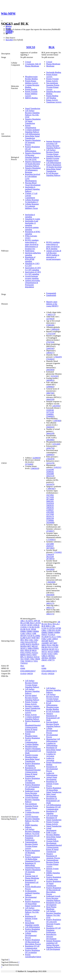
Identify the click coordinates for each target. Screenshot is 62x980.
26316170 (50, 516)
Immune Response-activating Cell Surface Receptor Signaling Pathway (54, 145)
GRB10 (55, 639)
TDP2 (55, 654)
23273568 (50, 514)
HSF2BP (45, 641)
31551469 (56, 444)
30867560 (50, 393)
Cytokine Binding (32, 744)
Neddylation (30, 251)
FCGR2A (52, 635)
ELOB (23, 629)
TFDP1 (27, 659)
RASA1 (35, 653)
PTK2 (23, 653)
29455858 (50, 370)
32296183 (9, 32)
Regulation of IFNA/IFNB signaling (30, 259)
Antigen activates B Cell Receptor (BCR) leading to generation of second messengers (54, 255)
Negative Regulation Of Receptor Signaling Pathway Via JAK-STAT (33, 156)
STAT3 (50, 654)
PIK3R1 (55, 645)
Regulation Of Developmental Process (52, 769)
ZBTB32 (51, 656)
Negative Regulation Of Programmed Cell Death (33, 751)
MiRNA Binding (31, 98)
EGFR (37, 627)
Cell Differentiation (32, 134)
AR (39, 621)
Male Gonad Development (51, 795)
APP (35, 621)
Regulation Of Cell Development (53, 904)
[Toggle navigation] (2, 21)
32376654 (50, 319)
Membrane (50, 66)
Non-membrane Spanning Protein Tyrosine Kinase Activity (53, 86)
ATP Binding (51, 98)
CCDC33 (45, 628)
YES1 (36, 661)
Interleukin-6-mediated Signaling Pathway (32, 189)
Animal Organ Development (52, 778)
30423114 (50, 476)
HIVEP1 (24, 636)
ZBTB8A (52, 658)
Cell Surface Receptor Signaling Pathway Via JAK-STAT (32, 114)
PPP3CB (28, 650)
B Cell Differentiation (52, 704)
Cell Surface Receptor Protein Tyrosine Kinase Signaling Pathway (53, 153)
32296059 (36, 458)
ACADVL (29, 621)
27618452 (50, 359)
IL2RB (23, 638)
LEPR (23, 644)
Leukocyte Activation (50, 759)
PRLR (34, 650)
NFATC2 (24, 648)
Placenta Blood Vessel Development (33, 184)
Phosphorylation (31, 746)
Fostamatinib (51, 293)
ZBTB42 (45, 658)
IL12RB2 (36, 636)
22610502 (56, 406)
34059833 (50, 380)
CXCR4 (31, 627)
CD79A (52, 628)
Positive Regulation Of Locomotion (32, 951)
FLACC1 (53, 637)
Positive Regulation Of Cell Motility (32, 930)
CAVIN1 (38, 623)
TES (22, 659)
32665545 (50, 348)
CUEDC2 (24, 627)
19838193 (50, 506)
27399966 (50, 520)
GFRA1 (29, 633)
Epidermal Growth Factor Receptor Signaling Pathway (32, 793)
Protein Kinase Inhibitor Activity (32, 82)
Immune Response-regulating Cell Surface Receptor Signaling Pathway (54, 944)
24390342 (50, 472)
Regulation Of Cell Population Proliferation (32, 838)
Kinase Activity (52, 100)
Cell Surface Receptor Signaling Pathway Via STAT (32, 831)
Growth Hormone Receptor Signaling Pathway (32, 800)
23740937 (50, 531)
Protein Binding (31, 89)
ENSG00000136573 (49, 671)
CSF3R (29, 625)
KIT (36, 642)
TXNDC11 (29, 661)
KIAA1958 (29, 642)
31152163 (54, 376)
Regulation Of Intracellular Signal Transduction (53, 750)
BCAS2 (44, 624)
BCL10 (23, 623)
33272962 (50, 495)
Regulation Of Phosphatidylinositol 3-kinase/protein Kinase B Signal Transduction (33, 772)
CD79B (58, 628)
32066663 (50, 387)
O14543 (23, 674)
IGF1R (30, 636)
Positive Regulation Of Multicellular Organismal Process (33, 859)
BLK (52, 47)
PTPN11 (29, 653)
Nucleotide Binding (54, 72)
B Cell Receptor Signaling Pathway (53, 174)
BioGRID (9, 40)
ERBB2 (23, 631)
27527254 (51, 334)
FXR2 (44, 639)
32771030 (50, 497)
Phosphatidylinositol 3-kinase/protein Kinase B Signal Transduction (54, 848)
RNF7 (35, 655)
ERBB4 (36, 631)
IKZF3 (51, 641)
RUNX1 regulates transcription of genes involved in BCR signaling (53, 245)
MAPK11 (36, 644)
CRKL (44, 630)
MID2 (44, 645)
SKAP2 (52, 649)
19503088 (50, 474)
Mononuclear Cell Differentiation (53, 740)
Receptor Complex (32, 706)
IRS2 (27, 640)
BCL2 (50, 624)
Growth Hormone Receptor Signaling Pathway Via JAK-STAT (32, 820)
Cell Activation (52, 815)
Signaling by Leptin (33, 219)
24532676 (50, 484)
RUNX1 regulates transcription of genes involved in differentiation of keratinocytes (32, 244)
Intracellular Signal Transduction (32, 137)
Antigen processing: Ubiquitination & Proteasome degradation (33, 284)
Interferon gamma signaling (32, 228)
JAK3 (23, 642)
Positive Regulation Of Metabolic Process (32, 853)
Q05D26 (51, 674)
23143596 (50, 469)
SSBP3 (56, 652)
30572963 (50, 548)
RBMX (23, 655)
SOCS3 (31, 47)
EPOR (33, 629)
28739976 (50, 559)
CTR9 (49, 630)
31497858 (57, 421)
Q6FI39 (30, 674)
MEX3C (35, 646)
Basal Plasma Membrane (51, 908)
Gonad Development (51, 829)
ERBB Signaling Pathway (31, 826)
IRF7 (38, 638)
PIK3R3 (45, 647)
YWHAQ (24, 663)
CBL (53, 626)
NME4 (30, 648)
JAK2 (36, 640)
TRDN (38, 659)
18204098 (50, 523)
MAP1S (28, 644)
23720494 (29, 464)
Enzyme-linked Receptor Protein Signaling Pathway (32, 698)
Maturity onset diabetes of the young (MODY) (52, 304)
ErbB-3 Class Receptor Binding (53, 834)
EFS (54, 630)
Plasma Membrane (53, 64)
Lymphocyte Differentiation (52, 744)
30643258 (50, 399)
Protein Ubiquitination (31, 127)
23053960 (50, 512)
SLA (57, 649)
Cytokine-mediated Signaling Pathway (32, 131)
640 (43, 666)
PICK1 (49, 645)
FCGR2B (45, 637)
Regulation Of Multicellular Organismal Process (33, 865)
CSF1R (23, 625)
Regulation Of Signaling (52, 812)
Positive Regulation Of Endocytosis (54, 878)
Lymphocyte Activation (51, 755)
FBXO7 (45, 635)
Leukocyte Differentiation (52, 774)
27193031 (51, 540)
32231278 (50, 463)
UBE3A (45, 656)
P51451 (44, 674)
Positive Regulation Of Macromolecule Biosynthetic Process (33, 942)
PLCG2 (51, 647)
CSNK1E (36, 625)
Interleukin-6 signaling (30, 216)
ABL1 (23, 621)
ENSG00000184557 (28, 671)
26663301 (50, 501)
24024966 (50, 440)
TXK (22, 661)
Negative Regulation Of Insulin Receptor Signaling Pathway (33, 164)
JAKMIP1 (45, 643)
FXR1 (59, 637)
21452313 (57, 467)
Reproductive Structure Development (51, 937)
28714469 (50, 499)
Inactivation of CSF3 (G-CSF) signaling (33, 269)
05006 (23, 668)
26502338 (50, 518)
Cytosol (28, 62)
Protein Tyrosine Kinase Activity (52, 80)
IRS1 (22, 640)
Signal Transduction (33, 108)
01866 (44, 668)
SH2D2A (30, 657)
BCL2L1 (56, 624)
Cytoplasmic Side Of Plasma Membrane (33, 65)
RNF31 (29, 655)
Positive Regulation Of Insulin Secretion (54, 166)
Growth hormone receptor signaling (32, 277)
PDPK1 (36, 648)
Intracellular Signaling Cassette (32, 924)
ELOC (28, 629)
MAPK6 (24, 646)
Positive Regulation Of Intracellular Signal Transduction (33, 904)
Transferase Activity (54, 102)
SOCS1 (44, 652)
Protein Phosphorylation (31, 735)
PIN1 (22, 650)
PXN (56, 647)
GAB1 (23, 633)
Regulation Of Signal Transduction (54, 819)
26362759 (50, 448)
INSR (34, 638)
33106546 (50, 410)
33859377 (50, 353)
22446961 (50, 414)
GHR (34, 633)
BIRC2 (48, 626)
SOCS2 (37, 657)
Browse (9, 26)
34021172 (51, 314)
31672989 (50, 544)
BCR (43, 626)
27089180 (50, 325)
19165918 (50, 503)
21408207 (50, 510)
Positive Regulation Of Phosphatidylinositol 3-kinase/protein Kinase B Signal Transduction (33, 726)
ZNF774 (51, 660)
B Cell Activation (53, 711)
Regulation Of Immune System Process (31, 918)
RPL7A (23, 657)
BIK (28, 623)
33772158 (50, 412)
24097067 (51, 489)
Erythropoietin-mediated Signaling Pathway (32, 893)
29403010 (35, 468)
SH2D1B (45, 649)
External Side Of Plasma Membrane (32, 877)
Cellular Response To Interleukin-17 (32, 201)
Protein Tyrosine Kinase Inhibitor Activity (31, 94)
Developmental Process (31, 898)
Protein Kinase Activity (52, 76)
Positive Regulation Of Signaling (32, 765)
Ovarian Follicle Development (52, 842)
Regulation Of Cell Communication (32, 947)
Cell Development (53, 949)
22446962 (50, 416)
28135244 (50, 557)
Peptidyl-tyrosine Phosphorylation (53, 159)
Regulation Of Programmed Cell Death (32, 882)
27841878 (58, 357)
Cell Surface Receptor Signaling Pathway (32, 691)
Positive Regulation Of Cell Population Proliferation (32, 787)
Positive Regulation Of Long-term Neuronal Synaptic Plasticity (54, 923)
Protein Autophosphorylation (33, 956)
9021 (22, 666)
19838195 (50, 508)
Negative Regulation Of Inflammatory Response (33, 170)
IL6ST (28, 638)
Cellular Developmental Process (31, 935)
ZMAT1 (45, 660)
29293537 (50, 546)
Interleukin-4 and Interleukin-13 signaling (32, 223)
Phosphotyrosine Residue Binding (31, 78)
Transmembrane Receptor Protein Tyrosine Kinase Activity (31, 845)
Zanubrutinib (51, 295)
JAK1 (31, 640)
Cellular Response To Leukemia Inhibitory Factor (32, 206)
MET (29, 646)
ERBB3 (30, 631)
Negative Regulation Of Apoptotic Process (33, 142)
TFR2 (32, 659)
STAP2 (44, 654)
